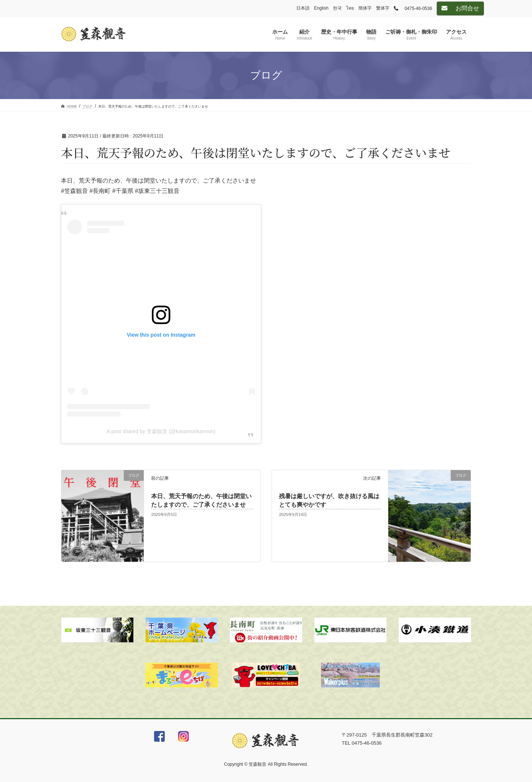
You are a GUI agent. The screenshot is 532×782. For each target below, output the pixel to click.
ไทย (350, 8)
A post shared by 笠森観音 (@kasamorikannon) (161, 431)
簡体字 (365, 8)
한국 (337, 8)
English (321, 8)
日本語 (303, 8)
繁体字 (383, 8)
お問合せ (460, 8)
